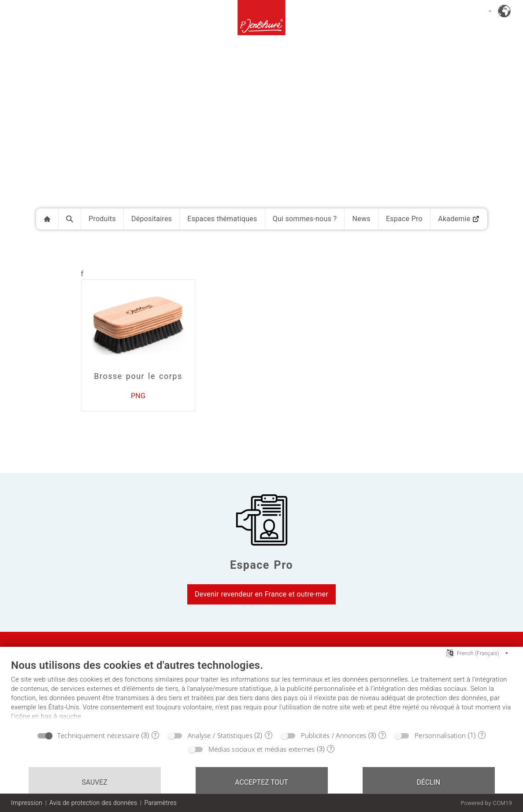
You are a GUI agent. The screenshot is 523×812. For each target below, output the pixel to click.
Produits (102, 219)
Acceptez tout (261, 782)
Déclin (429, 782)
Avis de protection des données (93, 803)
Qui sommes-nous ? (305, 219)
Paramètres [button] (160, 803)
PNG (138, 396)
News (361, 219)
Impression (27, 803)
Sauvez (94, 782)
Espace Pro (404, 219)
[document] (261, 692)
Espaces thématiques (222, 219)
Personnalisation (440, 735)
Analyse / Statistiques (220, 735)
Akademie (459, 219)
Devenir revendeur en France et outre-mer (261, 594)
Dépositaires (152, 219)
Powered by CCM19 (486, 803)
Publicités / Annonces (334, 735)
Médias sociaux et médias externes (262, 749)
